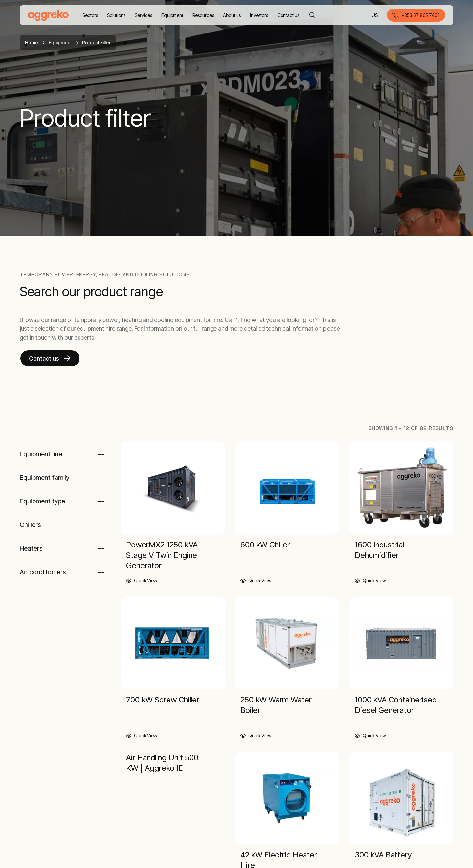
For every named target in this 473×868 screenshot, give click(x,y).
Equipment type (42, 501)
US (375, 16)
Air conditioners (43, 572)
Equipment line (41, 454)
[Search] (312, 15)
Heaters (31, 548)
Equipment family (45, 478)
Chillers (30, 525)
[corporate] (48, 15)
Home (32, 43)
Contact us (44, 358)
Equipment (60, 43)
